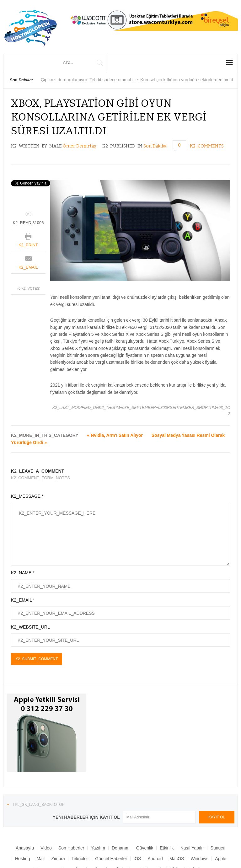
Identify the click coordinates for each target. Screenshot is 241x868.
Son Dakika (155, 146)
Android (155, 859)
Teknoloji (80, 859)
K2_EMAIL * (23, 600)
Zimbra (58, 859)
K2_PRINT (28, 245)
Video (46, 848)
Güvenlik (145, 848)
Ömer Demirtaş (79, 146)
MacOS (177, 859)
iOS (137, 859)
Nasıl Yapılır (192, 848)
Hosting (22, 859)
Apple (221, 859)
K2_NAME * (23, 573)
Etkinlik (167, 848)
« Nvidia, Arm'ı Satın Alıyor (115, 435)
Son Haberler (71, 848)
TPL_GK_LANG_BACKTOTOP (39, 805)
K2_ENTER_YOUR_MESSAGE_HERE (120, 534)
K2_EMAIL (28, 267)
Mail (40, 859)
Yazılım (98, 848)
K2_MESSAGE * (27, 496)
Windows (199, 859)
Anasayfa (25, 848)
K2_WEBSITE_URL (30, 627)
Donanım (121, 848)
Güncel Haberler (111, 859)
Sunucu (218, 848)
